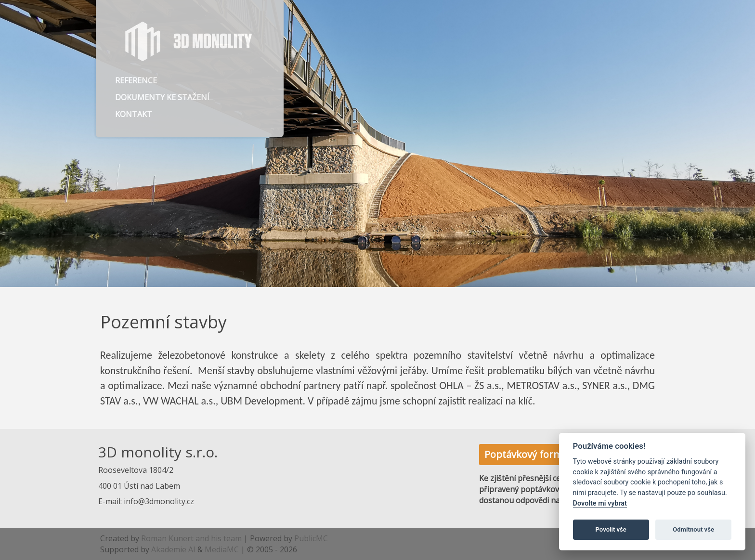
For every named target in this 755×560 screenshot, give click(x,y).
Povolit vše (611, 529)
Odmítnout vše (693, 529)
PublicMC (311, 538)
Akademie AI (173, 549)
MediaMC (222, 549)
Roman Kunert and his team (191, 538)
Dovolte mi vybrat (600, 503)
